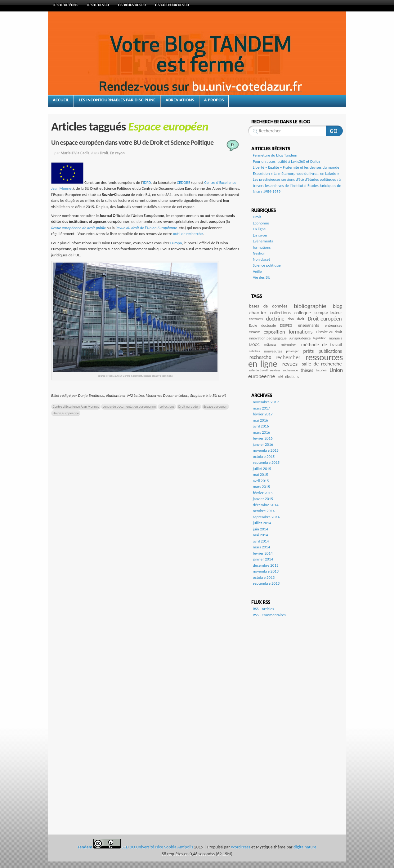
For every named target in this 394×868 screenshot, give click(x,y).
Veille (257, 271)
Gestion (259, 253)
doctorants (256, 319)
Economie (261, 223)
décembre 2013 (266, 565)
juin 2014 (260, 529)
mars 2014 (261, 547)
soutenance (290, 370)
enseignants (308, 325)
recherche (260, 357)
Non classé (262, 259)
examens (255, 332)
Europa (176, 243)
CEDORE (184, 182)
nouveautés (273, 351)
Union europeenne (66, 413)
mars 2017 (261, 408)
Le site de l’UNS (65, 5)
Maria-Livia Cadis (75, 153)
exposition (274, 332)
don (291, 319)
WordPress (240, 847)
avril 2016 (261, 426)
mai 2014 (260, 535)
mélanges (270, 345)
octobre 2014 (264, 511)
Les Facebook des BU (172, 5)
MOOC (254, 345)
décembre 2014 (266, 505)
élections (292, 376)
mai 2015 (260, 474)
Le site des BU (98, 5)
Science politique (267, 265)
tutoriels (321, 370)
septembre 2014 (266, 517)
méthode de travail (322, 345)
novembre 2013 (266, 571)
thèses (307, 370)
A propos (214, 100)
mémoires (289, 345)
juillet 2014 (262, 523)
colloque (303, 313)
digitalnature (305, 847)
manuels (335, 338)
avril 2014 (261, 541)
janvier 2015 (263, 499)
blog (337, 306)
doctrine (275, 319)
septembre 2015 (266, 462)
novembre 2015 (266, 450)
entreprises (334, 325)
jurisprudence (300, 338)
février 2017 (263, 414)
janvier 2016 (263, 444)
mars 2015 (261, 487)
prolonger (292, 351)
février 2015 (263, 493)
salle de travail (258, 370)
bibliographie (310, 306)
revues (290, 364)
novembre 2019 (266, 402)
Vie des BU (262, 277)
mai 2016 (260, 420)
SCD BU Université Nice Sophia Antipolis (158, 847)
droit (301, 319)
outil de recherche (188, 234)
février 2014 (263, 553)
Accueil (61, 100)
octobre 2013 (264, 577)
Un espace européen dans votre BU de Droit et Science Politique (132, 142)
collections (167, 406)
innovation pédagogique (268, 338)
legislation (320, 338)
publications (330, 351)
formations (262, 247)
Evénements (263, 241)
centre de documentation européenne (129, 406)
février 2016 (263, 438)
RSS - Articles (263, 609)
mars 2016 (261, 432)
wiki (280, 376)
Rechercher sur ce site (334, 131)
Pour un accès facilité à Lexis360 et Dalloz (287, 161)
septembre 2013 (266, 583)
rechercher (288, 357)
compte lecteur (328, 312)
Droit (104, 153)
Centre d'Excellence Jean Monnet (76, 406)
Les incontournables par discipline (117, 100)
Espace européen (215, 406)
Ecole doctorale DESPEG (271, 325)
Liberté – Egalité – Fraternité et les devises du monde (296, 167)
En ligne (259, 229)
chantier (258, 313)
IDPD (147, 182)
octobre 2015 (264, 456)
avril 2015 (261, 481)
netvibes (254, 351)
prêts (308, 351)
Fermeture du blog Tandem (275, 155)
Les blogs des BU (132, 5)
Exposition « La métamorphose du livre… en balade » (296, 173)
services (275, 370)
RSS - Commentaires (269, 615)
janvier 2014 (263, 559)
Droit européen (189, 406)
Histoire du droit (329, 332)
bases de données (268, 306)
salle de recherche (322, 364)
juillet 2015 (262, 469)
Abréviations (180, 100)
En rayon (117, 153)
